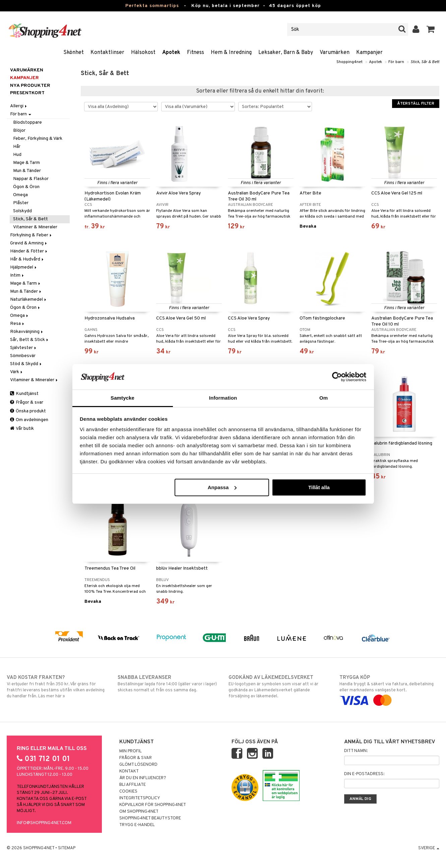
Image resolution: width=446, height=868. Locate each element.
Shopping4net (349, 62)
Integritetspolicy (140, 798)
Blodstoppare (27, 123)
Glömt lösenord (138, 765)
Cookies (128, 792)
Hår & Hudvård (27, 259)
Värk (17, 372)
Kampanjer (369, 53)
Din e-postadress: (364, 774)
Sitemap (67, 848)
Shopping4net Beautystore (150, 818)
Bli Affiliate (133, 785)
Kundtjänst (24, 394)
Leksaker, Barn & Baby (286, 53)
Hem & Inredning (231, 53)
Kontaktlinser (107, 53)
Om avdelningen (29, 420)
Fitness (196, 53)
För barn (396, 62)
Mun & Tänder (27, 171)
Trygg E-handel (137, 825)
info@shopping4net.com (44, 823)
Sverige (429, 848)
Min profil (131, 751)
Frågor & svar (27, 402)
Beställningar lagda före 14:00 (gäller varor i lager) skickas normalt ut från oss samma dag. (168, 684)
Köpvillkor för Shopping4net (153, 805)
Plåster (21, 203)
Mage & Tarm (26, 163)
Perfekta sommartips (152, 6)
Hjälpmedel (24, 267)
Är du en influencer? (143, 778)
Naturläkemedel (29, 300)
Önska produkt (28, 411)
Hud (17, 155)
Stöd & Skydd (26, 364)
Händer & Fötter (29, 251)
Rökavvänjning (27, 332)
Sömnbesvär (23, 356)
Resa (18, 324)
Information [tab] (223, 398)
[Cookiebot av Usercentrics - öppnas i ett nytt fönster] (337, 377)
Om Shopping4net (139, 812)
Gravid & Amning (29, 243)
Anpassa (222, 487)
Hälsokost (143, 53)
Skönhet (74, 53)
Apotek (171, 53)
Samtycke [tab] (122, 398)
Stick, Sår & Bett (425, 62)
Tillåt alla (319, 487)
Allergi (19, 106)
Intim (17, 275)
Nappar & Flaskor (31, 179)
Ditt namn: (356, 751)
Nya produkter (30, 86)
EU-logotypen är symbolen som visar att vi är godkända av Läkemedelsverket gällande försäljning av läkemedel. (278, 687)
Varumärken (335, 53)
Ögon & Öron (26, 187)
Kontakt (129, 771)
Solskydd (22, 211)
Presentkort (27, 93)
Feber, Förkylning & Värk (38, 139)
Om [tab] (324, 398)
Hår (17, 147)
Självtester (24, 348)
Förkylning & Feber (31, 235)
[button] (431, 30)
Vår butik (22, 429)
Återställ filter (416, 104)
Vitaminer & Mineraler (35, 227)
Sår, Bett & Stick (30, 340)
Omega (20, 195)
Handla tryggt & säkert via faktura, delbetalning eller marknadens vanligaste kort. (389, 689)
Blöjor (19, 131)
